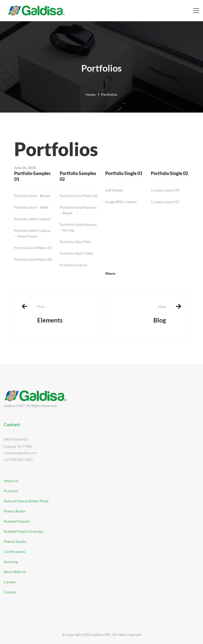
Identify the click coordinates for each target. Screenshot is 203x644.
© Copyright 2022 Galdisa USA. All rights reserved (102, 635)
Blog (139, 314)
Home (91, 94)
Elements (64, 314)
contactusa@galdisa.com (20, 453)
